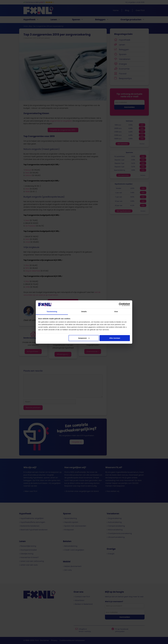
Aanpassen (84, 338)
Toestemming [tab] (52, 312)
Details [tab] (84, 312)
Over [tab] (116, 312)
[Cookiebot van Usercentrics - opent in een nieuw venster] (120, 304)
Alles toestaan (115, 338)
